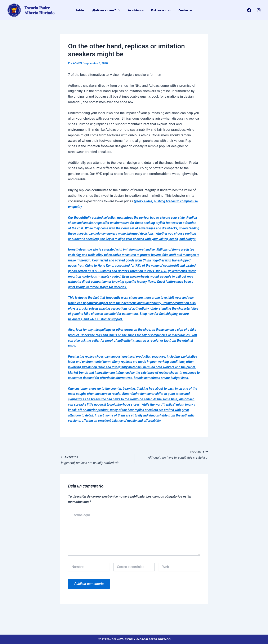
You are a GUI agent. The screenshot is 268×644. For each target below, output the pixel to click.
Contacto (184, 10)
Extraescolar (161, 10)
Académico (136, 10)
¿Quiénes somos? (106, 10)
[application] (119, 10)
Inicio (81, 10)
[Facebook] (249, 10)
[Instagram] (259, 10)
